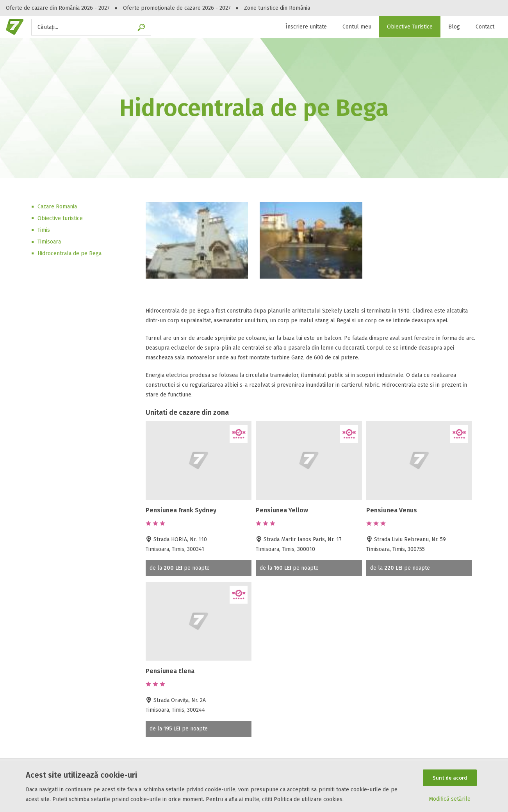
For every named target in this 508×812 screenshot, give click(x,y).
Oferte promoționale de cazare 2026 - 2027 (177, 8)
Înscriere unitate (306, 27)
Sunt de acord (450, 778)
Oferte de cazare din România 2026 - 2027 (58, 8)
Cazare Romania (57, 207)
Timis (44, 230)
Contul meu (357, 27)
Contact (485, 27)
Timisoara (49, 242)
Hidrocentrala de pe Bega (70, 253)
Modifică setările (450, 799)
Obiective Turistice (410, 27)
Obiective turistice (60, 218)
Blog (454, 27)
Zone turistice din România (277, 8)
